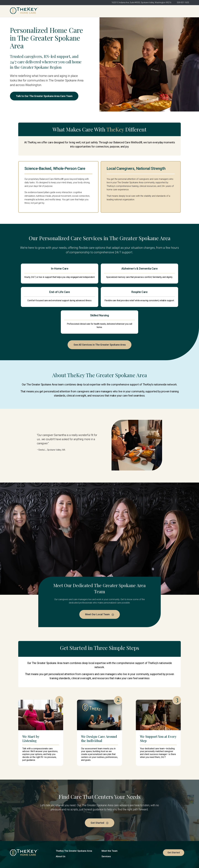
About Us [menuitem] (105, 11)
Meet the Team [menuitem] (125, 11)
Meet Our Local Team (99, 596)
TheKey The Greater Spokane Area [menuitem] (75, 11)
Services (106, 838)
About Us (61, 838)
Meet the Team (110, 833)
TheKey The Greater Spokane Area (74, 833)
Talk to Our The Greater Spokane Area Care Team (45, 96)
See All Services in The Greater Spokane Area (100, 326)
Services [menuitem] (146, 11)
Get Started (180, 11)
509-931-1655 (183, 2)
